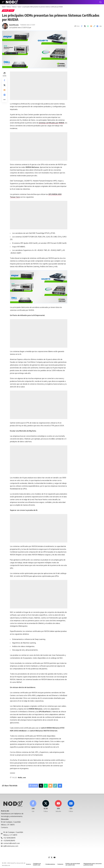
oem (24, 778)
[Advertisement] (39, 86)
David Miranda (14, 25)
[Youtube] (58, 806)
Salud (5, 11)
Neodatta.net (6, 865)
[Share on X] (85, 26)
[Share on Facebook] (82, 26)
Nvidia (20, 778)
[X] (46, 806)
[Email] (91, 26)
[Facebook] (33, 806)
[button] (4, 2)
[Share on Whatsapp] (88, 26)
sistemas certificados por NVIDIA (51, 123)
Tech (11, 11)
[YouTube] (55, 858)
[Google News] (71, 806)
